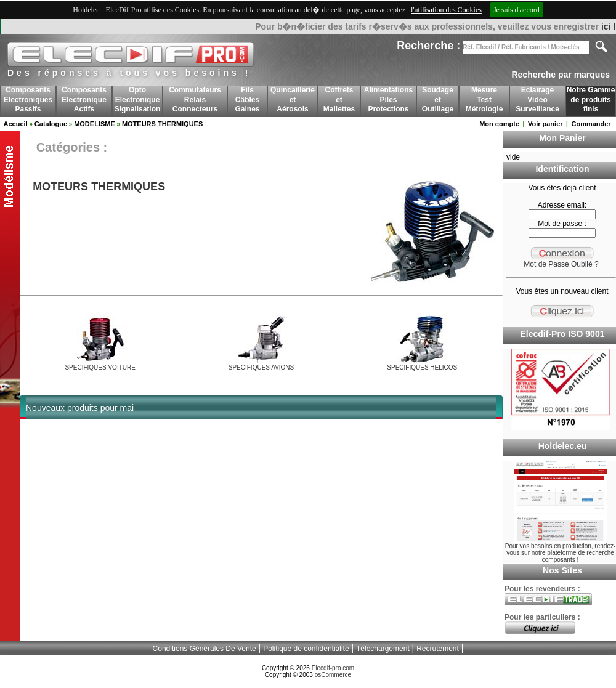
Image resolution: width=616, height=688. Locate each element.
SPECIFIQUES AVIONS (261, 367)
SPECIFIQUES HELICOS (422, 367)
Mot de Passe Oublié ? (561, 264)
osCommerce (333, 675)
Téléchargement (383, 649)
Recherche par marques (561, 75)
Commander (591, 124)
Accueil (16, 124)
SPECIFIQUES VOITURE (100, 367)
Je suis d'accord (517, 10)
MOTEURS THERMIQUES (162, 124)
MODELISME (95, 124)
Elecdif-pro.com (333, 668)
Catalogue (51, 124)
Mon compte (499, 124)
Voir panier (545, 124)
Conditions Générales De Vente (205, 649)
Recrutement (438, 649)
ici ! (609, 26)
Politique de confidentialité (306, 649)
